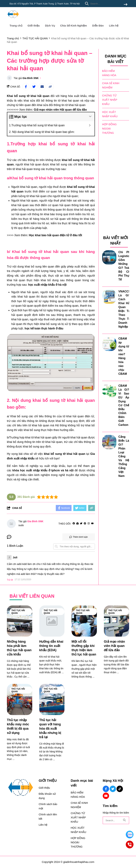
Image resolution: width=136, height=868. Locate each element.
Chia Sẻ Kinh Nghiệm (74, 26)
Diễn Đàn (98, 26)
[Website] (77, 524)
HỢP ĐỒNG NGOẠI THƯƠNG (109, 129)
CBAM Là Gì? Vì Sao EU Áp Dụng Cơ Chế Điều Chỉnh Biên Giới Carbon (124, 405)
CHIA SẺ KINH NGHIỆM (111, 85)
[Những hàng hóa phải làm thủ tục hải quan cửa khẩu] (20, 621)
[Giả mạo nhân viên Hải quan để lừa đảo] (60, 110)
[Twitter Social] (113, 789)
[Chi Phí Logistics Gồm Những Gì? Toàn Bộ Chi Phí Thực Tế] (109, 257)
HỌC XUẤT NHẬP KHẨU (110, 114)
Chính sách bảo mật (48, 806)
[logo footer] (21, 788)
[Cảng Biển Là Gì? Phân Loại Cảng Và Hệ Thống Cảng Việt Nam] (109, 442)
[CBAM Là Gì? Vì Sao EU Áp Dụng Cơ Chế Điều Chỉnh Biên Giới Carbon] (109, 391)
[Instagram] (89, 524)
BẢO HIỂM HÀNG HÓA (109, 73)
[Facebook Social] (106, 789)
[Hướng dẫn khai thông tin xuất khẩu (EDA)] (52, 621)
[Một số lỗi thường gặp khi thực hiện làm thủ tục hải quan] (84, 621)
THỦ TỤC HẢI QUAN (18, 612)
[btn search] (126, 5)
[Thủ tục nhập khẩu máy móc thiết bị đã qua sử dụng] (20, 699)
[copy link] (50, 87)
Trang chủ (16, 26)
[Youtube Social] (106, 796)
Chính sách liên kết (48, 817)
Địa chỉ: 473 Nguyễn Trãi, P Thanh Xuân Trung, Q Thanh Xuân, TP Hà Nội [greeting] (45, 4)
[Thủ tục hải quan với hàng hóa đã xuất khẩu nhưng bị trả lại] (52, 699)
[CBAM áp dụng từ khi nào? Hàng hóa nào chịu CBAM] (109, 344)
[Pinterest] (85, 524)
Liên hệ (114, 26)
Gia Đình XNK (31, 78)
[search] (105, 4)
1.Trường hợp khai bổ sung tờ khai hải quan (37, 125)
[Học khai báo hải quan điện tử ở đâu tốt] (56, 235)
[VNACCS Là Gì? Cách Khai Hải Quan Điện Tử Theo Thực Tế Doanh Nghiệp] (109, 297)
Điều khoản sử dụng (47, 796)
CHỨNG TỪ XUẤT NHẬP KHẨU (110, 100)
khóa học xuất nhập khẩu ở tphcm (36, 470)
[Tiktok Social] (120, 789)
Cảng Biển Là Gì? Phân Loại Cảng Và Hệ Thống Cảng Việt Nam (124, 456)
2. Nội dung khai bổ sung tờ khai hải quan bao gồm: (42, 132)
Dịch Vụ (50, 26)
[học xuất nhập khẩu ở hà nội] (47, 285)
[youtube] (92, 524)
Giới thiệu (34, 26)
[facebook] (74, 524)
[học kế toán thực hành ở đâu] (44, 328)
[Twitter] (81, 524)
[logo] (13, 19)
